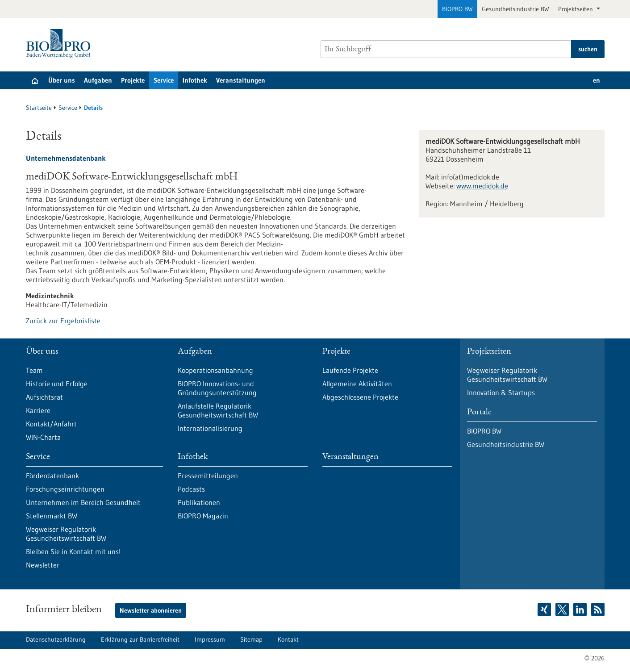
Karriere (38, 410)
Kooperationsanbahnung (215, 370)
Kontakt (288, 639)
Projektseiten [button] (576, 9)
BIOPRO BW (457, 9)
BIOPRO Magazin (203, 516)
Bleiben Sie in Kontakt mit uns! (73, 551)
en (597, 80)
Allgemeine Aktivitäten (357, 384)
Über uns (62, 80)
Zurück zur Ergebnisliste (63, 321)
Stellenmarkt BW (52, 516)
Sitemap (251, 639)
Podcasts (191, 489)
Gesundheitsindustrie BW (515, 9)
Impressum (210, 639)
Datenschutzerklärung (56, 639)
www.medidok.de (482, 186)
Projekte (133, 80)
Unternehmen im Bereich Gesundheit (83, 502)
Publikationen (199, 502)
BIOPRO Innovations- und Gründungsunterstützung (217, 388)
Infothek (195, 80)
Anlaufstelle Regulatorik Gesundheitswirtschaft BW (218, 410)
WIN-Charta (43, 437)
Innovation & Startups (501, 392)
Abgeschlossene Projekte (360, 397)
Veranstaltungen (241, 80)
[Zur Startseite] (60, 44)
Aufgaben (98, 80)
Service (164, 80)
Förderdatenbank (52, 476)
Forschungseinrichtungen (65, 489)
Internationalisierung (210, 428)
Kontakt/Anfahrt (51, 424)
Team (34, 370)
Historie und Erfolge (57, 384)
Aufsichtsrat (44, 397)
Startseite (39, 108)
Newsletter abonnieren (151, 610)
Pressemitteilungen (208, 476)
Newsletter (43, 565)
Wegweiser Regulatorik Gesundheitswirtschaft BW (66, 534)
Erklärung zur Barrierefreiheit (140, 639)
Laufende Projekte (350, 370)
